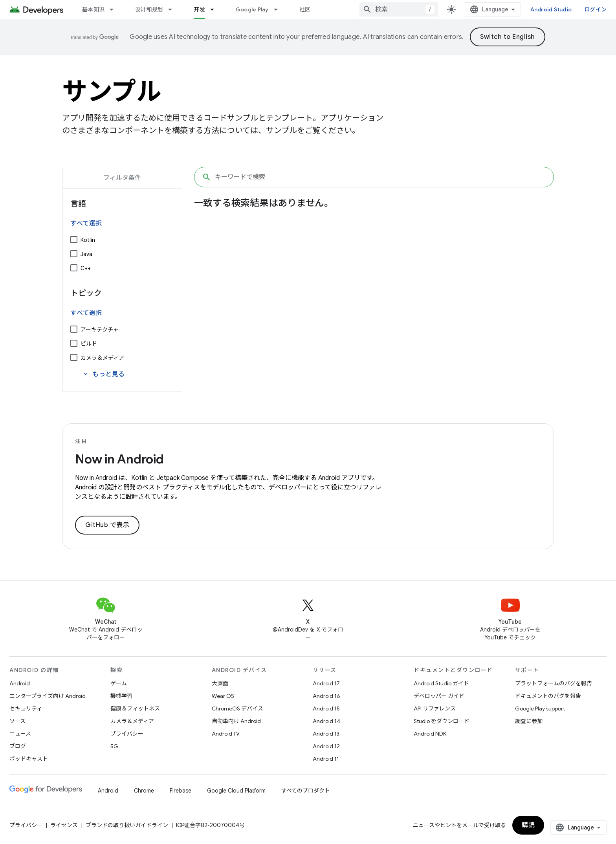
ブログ (18, 746)
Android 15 (326, 709)
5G (114, 746)
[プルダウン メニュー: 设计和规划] (174, 9)
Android (20, 683)
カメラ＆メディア (102, 358)
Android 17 (326, 683)
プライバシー (127, 734)
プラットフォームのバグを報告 (554, 683)
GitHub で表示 (107, 525)
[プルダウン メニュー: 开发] (216, 9)
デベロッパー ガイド (439, 696)
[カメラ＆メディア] (74, 357)
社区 (305, 9)
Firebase (181, 791)
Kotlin (88, 240)
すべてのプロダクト (306, 791)
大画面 (220, 683)
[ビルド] (74, 343)
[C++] (74, 268)
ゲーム (119, 683)
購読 (528, 825)
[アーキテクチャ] (74, 329)
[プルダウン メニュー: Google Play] (279, 9)
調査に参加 (529, 721)
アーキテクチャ (100, 330)
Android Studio (551, 9)
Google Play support (540, 709)
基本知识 (93, 9)
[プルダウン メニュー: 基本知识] (115, 9)
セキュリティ (26, 709)
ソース (17, 721)
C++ (86, 268)
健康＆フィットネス (135, 709)
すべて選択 (86, 223)
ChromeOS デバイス (237, 709)
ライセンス (64, 825)
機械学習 (121, 696)
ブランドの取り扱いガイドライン (127, 825)
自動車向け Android (236, 721)
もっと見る (104, 374)
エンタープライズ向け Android (48, 696)
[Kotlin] (74, 240)
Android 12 (326, 746)
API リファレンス (435, 709)
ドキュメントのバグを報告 (548, 696)
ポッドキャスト (29, 759)
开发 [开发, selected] (199, 9)
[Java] (74, 254)
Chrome (144, 791)
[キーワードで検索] (374, 177)
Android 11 (326, 759)
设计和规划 (149, 9)
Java (86, 254)
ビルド (89, 344)
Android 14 (326, 721)
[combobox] (399, 9)
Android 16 (326, 696)
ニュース (20, 734)
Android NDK (430, 734)
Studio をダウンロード (442, 721)
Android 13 (326, 734)
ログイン (595, 9)
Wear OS (223, 696)
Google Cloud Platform (236, 791)
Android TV (226, 734)
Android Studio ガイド (441, 683)
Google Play (252, 9)
